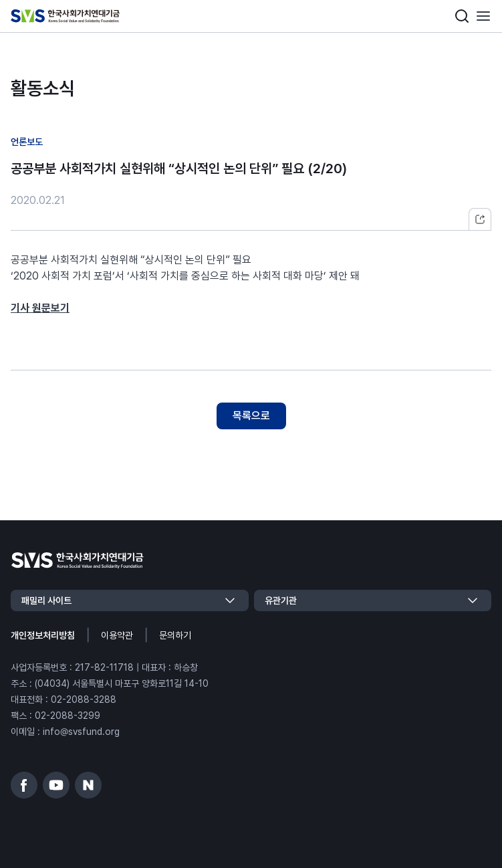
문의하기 (175, 635)
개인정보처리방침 (43, 635)
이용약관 (117, 635)
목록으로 (251, 416)
